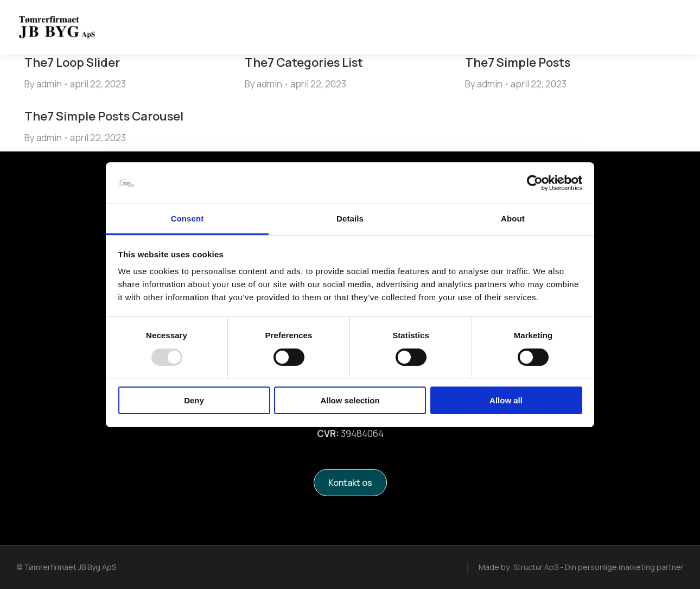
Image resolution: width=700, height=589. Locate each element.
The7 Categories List (304, 62)
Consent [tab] (187, 218)
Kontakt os (350, 483)
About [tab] (513, 218)
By (43, 84)
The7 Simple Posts (518, 62)
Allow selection (350, 400)
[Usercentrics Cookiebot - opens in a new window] (535, 183)
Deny (194, 400)
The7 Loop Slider (72, 62)
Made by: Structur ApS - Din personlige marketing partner (581, 567)
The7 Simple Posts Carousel (104, 116)
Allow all (506, 400)
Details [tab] (350, 218)
